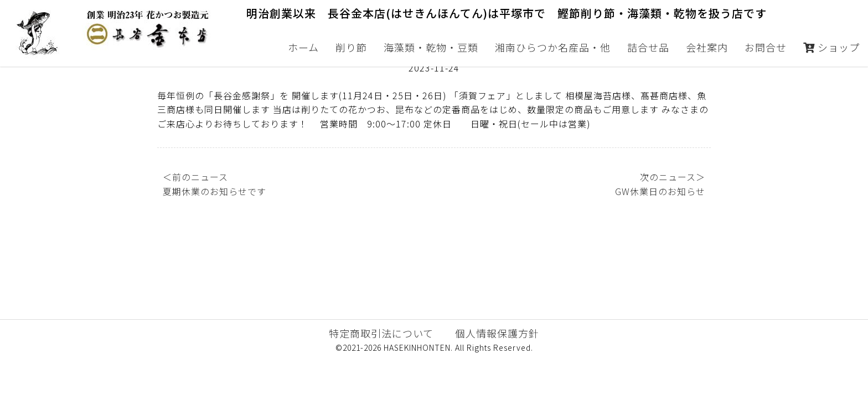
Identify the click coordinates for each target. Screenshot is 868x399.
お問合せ (766, 47)
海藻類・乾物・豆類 (431, 47)
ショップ (831, 47)
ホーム (303, 47)
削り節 (351, 47)
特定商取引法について (381, 373)
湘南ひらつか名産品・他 (553, 47)
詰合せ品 (648, 47)
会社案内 (707, 47)
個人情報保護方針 (497, 373)
